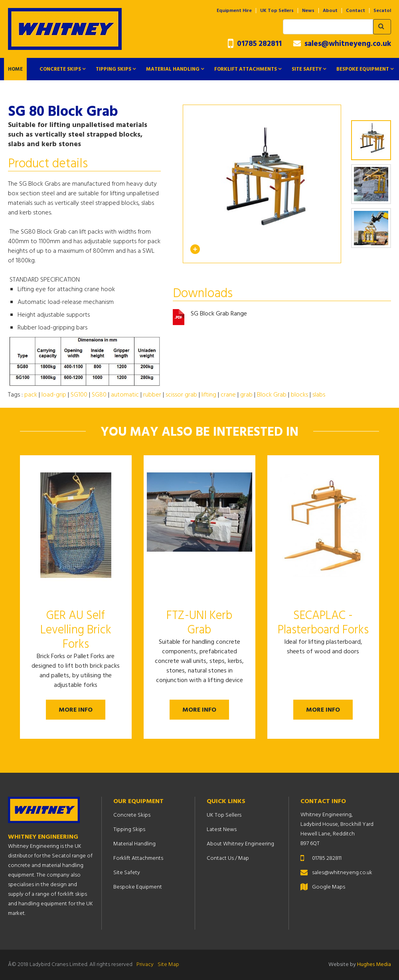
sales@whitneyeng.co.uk (342, 44)
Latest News (222, 830)
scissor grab (181, 395)
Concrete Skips (60, 69)
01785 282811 (255, 44)
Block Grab (272, 395)
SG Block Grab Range (219, 314)
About (330, 11)
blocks (299, 395)
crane (228, 395)
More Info (76, 710)
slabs (319, 395)
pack (31, 395)
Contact (356, 11)
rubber (152, 395)
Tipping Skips (114, 69)
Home (15, 69)
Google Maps (329, 887)
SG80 (99, 395)
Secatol (382, 11)
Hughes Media (374, 965)
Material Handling (173, 69)
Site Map (168, 965)
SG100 (79, 395)
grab (246, 395)
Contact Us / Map (228, 858)
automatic (125, 395)
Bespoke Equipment (363, 69)
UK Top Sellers (277, 11)
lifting (209, 395)
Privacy (145, 965)
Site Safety (307, 69)
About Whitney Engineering (240, 844)
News (308, 11)
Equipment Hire (234, 11)
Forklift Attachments (246, 69)
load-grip (54, 395)
